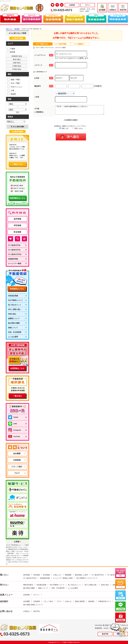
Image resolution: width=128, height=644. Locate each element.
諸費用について (14, 318)
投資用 (12, 94)
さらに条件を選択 (18, 127)
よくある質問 (13, 337)
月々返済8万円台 (14, 245)
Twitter (13, 417)
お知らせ (68, 601)
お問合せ (113, 8)
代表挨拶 (17, 460)
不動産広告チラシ (105, 601)
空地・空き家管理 (15, 332)
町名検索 (17, 232)
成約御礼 (91, 601)
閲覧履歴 (68, 575)
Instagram (15, 430)
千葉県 (11, 49)
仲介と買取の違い (15, 309)
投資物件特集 (13, 259)
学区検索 (17, 225)
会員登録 (72, 5)
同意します (64, 130)
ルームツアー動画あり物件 (63, 578)
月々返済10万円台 (15, 254)
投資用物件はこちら (17, 198)
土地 (11, 90)
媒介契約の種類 (14, 323)
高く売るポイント (15, 305)
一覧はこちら (17, 164)
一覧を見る (17, 396)
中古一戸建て (14, 83)
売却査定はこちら (17, 289)
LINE (13, 424)
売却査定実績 (13, 296)
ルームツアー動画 (15, 263)
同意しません (78, 130)
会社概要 (102, 8)
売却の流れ (12, 314)
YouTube (14, 436)
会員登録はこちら (17, 368)
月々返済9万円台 (14, 250)
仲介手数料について (15, 300)
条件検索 (17, 219)
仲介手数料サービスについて (87, 578)
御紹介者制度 (80, 601)
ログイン (88, 5)
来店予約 (123, 8)
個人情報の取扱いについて (33, 605)
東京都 (11, 52)
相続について (13, 328)
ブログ (17, 473)
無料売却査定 (28, 585)
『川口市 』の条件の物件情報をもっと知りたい (82, 111)
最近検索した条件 (81, 575)
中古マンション (15, 87)
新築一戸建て (14, 79)
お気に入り (57, 575)
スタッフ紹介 (17, 467)
